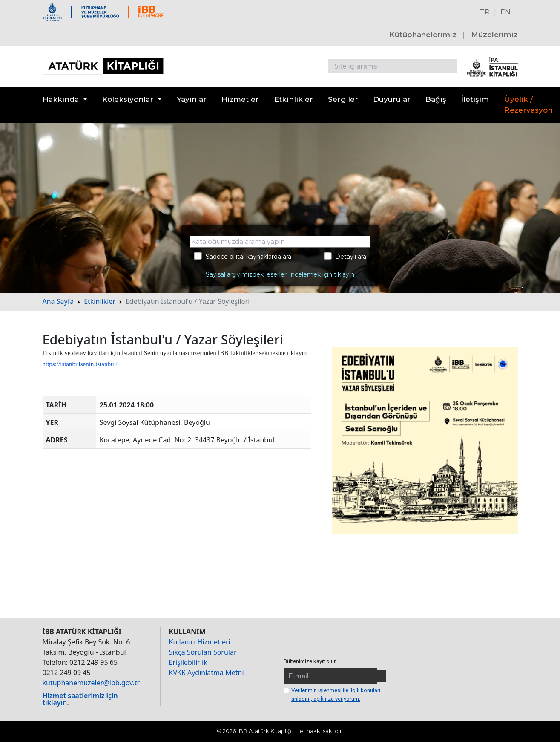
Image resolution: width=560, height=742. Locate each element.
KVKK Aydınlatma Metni (207, 673)
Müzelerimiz (494, 35)
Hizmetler (240, 99)
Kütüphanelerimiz (423, 35)
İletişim (475, 99)
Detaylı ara (345, 256)
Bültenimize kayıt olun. (311, 661)
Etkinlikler (294, 99)
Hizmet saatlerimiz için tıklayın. (80, 699)
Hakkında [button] (61, 99)
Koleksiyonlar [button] (128, 99)
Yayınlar (192, 99)
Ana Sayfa (58, 301)
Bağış (436, 99)
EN (505, 12)
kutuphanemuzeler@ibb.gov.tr (91, 683)
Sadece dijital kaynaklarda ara (243, 256)
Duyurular (392, 99)
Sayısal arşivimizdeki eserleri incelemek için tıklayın (280, 274)
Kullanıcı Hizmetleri (200, 642)
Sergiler (343, 99)
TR (485, 12)
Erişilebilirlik (188, 662)
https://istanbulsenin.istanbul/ (80, 364)
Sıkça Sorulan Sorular (203, 652)
